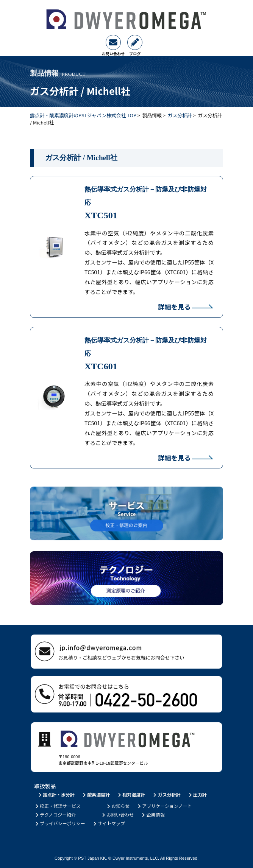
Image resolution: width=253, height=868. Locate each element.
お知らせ (118, 806)
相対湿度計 (131, 794)
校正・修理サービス (57, 806)
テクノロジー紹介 (55, 814)
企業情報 (153, 814)
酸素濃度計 (96, 794)
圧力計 (197, 794)
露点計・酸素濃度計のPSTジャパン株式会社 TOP (83, 115)
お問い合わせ (118, 814)
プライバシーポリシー (60, 823)
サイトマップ (109, 823)
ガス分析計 (180, 115)
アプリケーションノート (164, 806)
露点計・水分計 (56, 794)
